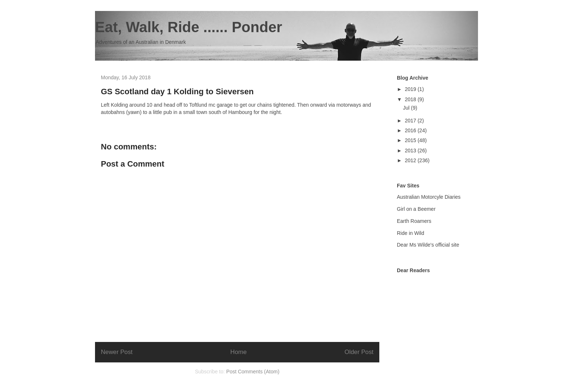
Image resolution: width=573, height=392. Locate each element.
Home (238, 352)
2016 (411, 130)
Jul (407, 108)
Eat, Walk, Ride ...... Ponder (189, 27)
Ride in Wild (411, 233)
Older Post (359, 352)
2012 (411, 160)
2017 (411, 121)
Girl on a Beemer (416, 209)
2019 (411, 89)
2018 (411, 99)
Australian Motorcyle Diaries (429, 197)
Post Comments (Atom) (253, 372)
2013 (411, 151)
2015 (411, 140)
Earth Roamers (414, 221)
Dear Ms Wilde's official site (428, 245)
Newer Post (117, 352)
